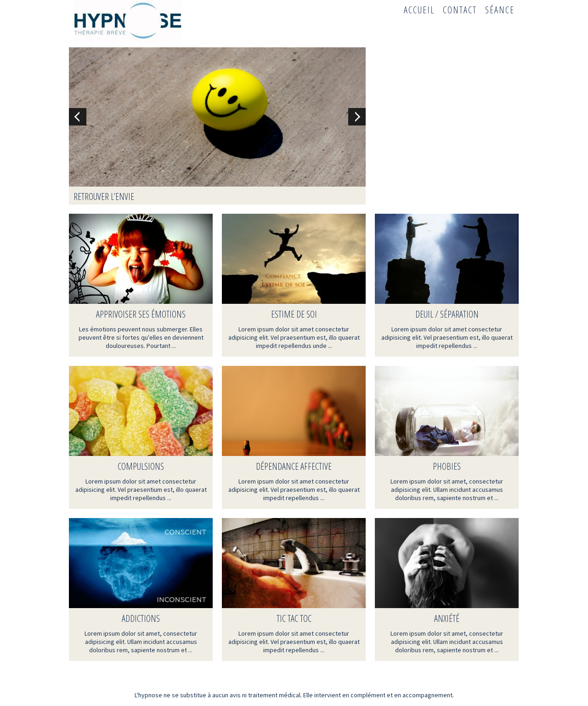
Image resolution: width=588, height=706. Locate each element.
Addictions (141, 618)
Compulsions (141, 466)
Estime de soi (294, 314)
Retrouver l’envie (104, 196)
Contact (460, 10)
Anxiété (447, 618)
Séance (500, 10)
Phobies (447, 466)
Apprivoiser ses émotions (141, 314)
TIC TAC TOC (294, 618)
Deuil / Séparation (447, 314)
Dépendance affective (294, 466)
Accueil (419, 10)
